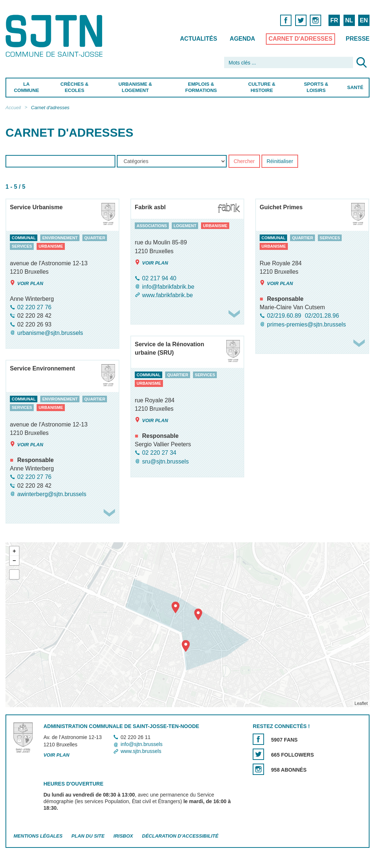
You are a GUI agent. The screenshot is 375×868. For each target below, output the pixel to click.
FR (334, 20)
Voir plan (27, 283)
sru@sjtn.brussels (165, 461)
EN (364, 20)
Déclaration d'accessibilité (180, 836)
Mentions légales (38, 836)
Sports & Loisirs (316, 87)
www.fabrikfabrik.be (168, 295)
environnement (60, 238)
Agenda (242, 39)
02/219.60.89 (284, 316)
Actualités (199, 39)
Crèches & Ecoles (75, 87)
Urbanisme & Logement (135, 87)
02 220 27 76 (34, 307)
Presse (358, 39)
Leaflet (361, 703)
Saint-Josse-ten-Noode (55, 36)
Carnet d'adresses (300, 39)
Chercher (244, 162)
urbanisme (51, 247)
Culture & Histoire (262, 87)
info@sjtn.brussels (142, 744)
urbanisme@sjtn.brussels (50, 333)
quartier (95, 238)
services (22, 247)
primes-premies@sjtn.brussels (306, 324)
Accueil (13, 108)
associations (152, 226)
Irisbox (123, 836)
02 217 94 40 (159, 278)
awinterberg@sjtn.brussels (52, 494)
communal (24, 238)
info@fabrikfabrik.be (168, 287)
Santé (355, 87)
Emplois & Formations (201, 87)
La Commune (27, 87)
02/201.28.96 (322, 316)
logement (185, 226)
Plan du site (88, 836)
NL (349, 20)
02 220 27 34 (159, 453)
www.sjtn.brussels (141, 751)
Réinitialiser (280, 162)
